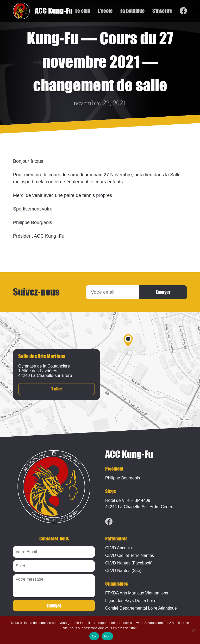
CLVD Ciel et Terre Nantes (130, 555)
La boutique (132, 11)
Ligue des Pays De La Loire (131, 601)
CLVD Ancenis (118, 548)
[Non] (193, 630)
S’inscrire (162, 11)
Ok (94, 636)
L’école (105, 11)
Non (107, 636)
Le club (82, 11)
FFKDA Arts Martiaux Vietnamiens (137, 593)
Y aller (57, 389)
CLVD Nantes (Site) (123, 571)
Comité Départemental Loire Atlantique (141, 608)
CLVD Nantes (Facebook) (129, 563)
